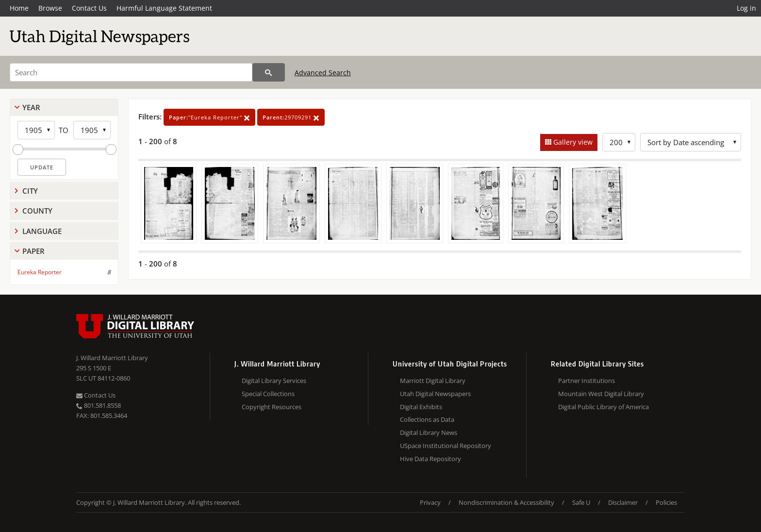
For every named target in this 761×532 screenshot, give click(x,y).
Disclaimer (623, 502)
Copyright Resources (272, 407)
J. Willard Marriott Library (112, 358)
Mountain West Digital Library (601, 394)
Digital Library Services (274, 381)
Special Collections (268, 394)
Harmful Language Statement (164, 8)
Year (31, 107)
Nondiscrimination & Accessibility (506, 502)
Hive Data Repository (430, 459)
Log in (746, 8)
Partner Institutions (587, 381)
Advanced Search (323, 73)
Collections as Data (427, 419)
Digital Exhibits (421, 407)
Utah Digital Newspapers (435, 394)
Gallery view (572, 142)
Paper (33, 251)
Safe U (581, 502)
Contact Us (89, 8)
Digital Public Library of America (604, 407)
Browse (50, 8)
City (30, 191)
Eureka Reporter (40, 272)
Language (42, 231)
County (37, 211)
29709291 (291, 117)
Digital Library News (429, 432)
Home (19, 8)
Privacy (430, 502)
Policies (666, 502)
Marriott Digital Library (433, 381)
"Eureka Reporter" (209, 117)
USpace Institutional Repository (446, 446)
